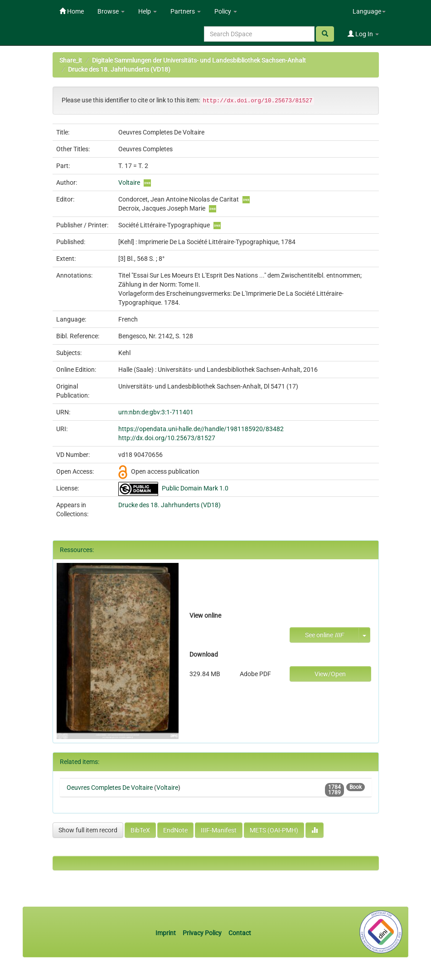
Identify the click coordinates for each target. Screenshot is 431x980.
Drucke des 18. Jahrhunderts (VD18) (119, 69)
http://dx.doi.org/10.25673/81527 (167, 438)
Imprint (166, 933)
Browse (111, 11)
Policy (226, 11)
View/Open (330, 674)
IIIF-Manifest (219, 830)
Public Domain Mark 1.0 (195, 488)
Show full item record (88, 830)
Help (148, 11)
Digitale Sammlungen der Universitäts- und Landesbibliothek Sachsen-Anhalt (199, 60)
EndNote (175, 830)
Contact (240, 933)
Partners (186, 11)
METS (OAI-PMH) (274, 830)
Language (369, 11)
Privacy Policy (202, 933)
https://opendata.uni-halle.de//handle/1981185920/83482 (201, 429)
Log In (363, 34)
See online (324, 635)
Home (72, 11)
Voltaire (129, 183)
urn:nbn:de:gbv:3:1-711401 (156, 412)
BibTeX (140, 830)
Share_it (71, 60)
